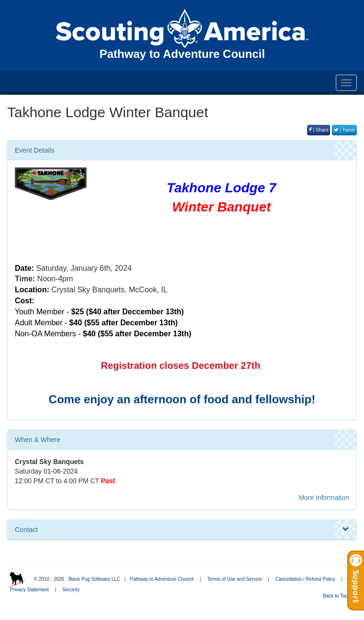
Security (71, 590)
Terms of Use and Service (235, 579)
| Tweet (344, 130)
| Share (319, 130)
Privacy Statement (29, 590)
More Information (324, 498)
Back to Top (338, 596)
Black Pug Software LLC (94, 579)
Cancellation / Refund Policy (305, 579)
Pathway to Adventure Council (161, 579)
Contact (182, 530)
